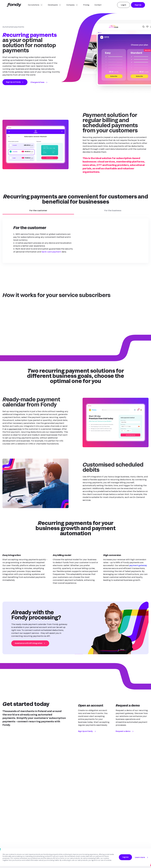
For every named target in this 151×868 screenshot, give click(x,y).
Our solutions (34, 5)
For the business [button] (113, 212)
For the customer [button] (38, 212)
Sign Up (138, 5)
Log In (124, 5)
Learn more (140, 857)
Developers (53, 5)
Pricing (86, 5)
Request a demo (123, 731)
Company (70, 5)
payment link (15, 429)
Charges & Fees (37, 82)
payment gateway (138, 565)
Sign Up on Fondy (13, 82)
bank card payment (51, 252)
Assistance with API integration (29, 643)
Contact (98, 5)
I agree (125, 857)
